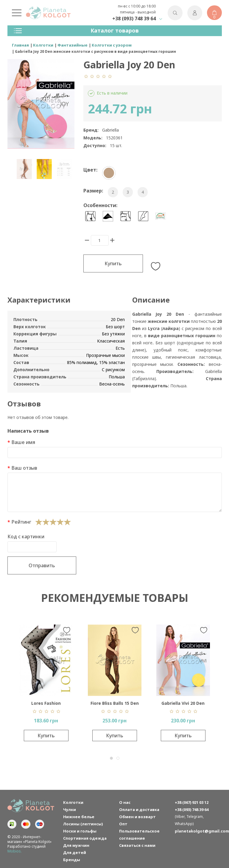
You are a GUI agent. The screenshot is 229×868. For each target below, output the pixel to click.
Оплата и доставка (139, 810)
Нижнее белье (79, 817)
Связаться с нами (137, 845)
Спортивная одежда (85, 838)
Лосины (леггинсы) (83, 824)
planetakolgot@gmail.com (198, 831)
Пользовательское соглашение (139, 835)
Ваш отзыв (24, 468)
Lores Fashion (46, 703)
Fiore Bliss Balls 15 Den (115, 703)
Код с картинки (26, 536)
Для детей (75, 852)
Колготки (73, 802)
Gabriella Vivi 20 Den (183, 703)
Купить (113, 263)
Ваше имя (23, 442)
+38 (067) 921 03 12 (192, 802)
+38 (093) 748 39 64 (134, 18)
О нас (125, 802)
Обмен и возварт (137, 817)
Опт (123, 824)
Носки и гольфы (80, 831)
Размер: (93, 191)
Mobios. (15, 851)
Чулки (70, 810)
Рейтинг (21, 522)
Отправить (42, 565)
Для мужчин (76, 845)
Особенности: (100, 205)
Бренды (72, 860)
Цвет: (90, 170)
